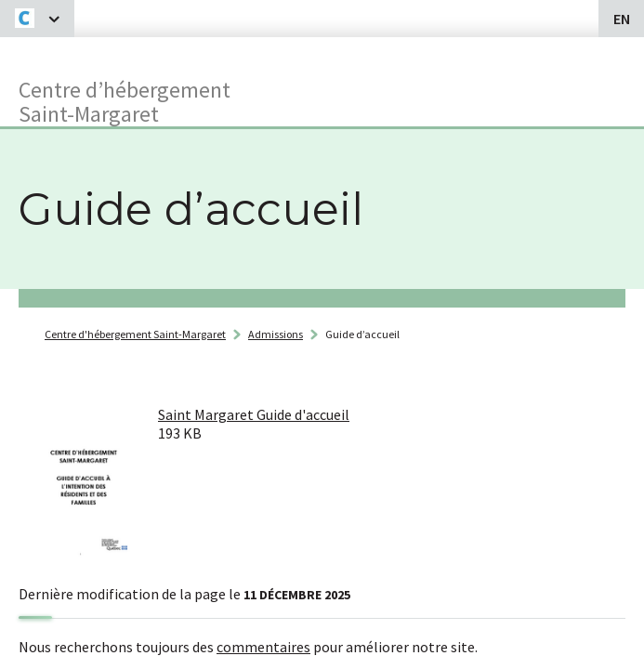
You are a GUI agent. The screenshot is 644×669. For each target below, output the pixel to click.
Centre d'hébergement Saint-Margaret (135, 334)
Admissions (276, 334)
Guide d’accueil (362, 334)
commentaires (263, 647)
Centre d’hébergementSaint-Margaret (125, 101)
